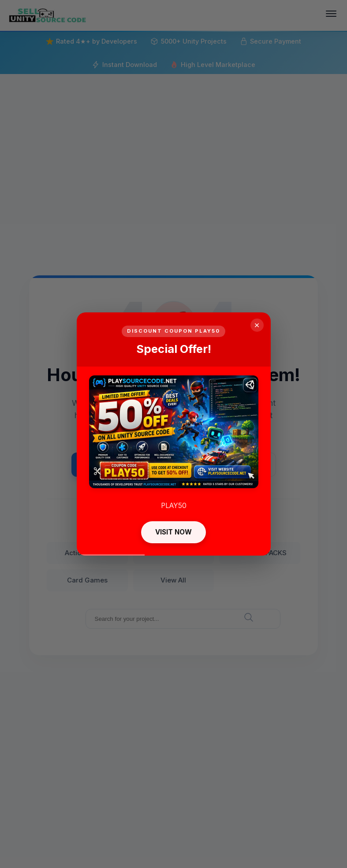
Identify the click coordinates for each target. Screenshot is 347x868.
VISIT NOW (173, 532)
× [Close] (257, 325)
